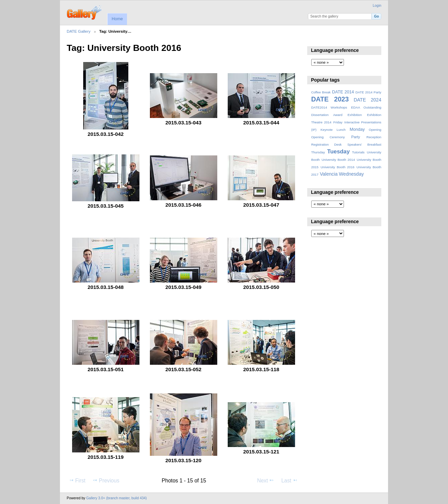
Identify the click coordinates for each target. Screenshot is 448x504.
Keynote (326, 130)
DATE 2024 (367, 100)
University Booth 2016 (338, 167)
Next (266, 480)
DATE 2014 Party (368, 92)
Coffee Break (321, 92)
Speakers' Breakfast (364, 144)
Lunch (341, 130)
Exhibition (355, 115)
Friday (338, 122)
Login (377, 6)
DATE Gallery (79, 31)
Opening (375, 130)
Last (290, 480)
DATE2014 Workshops (329, 107)
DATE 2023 (330, 99)
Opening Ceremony (328, 137)
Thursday (318, 152)
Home (117, 19)
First (77, 480)
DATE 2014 (343, 92)
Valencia (329, 174)
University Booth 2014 (338, 160)
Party (356, 137)
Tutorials (358, 152)
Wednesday (351, 174)
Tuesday (338, 152)
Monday (357, 129)
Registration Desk (327, 144)
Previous (106, 480)
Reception (374, 137)
